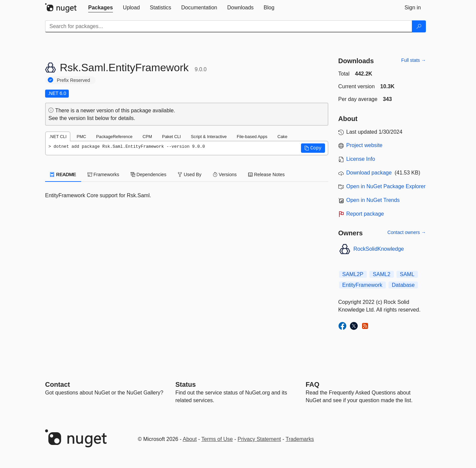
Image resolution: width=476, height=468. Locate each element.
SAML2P (353, 274)
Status (186, 384)
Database (403, 285)
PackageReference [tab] (114, 137)
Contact (57, 384)
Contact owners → (407, 232)
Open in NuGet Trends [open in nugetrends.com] (373, 200)
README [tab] (63, 174)
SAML (407, 274)
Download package (369, 173)
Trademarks (300, 439)
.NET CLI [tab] (58, 137)
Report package (365, 214)
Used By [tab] (190, 174)
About (190, 439)
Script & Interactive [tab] (209, 137)
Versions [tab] (225, 174)
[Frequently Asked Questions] (312, 384)
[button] (313, 148)
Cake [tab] (282, 137)
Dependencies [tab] (148, 174)
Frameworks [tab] (103, 174)
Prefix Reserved (73, 80)
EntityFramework (362, 285)
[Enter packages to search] (229, 26)
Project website (365, 145)
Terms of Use (217, 439)
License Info (361, 159)
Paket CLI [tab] (171, 137)
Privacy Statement (259, 439)
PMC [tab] (81, 137)
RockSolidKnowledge (379, 249)
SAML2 (381, 274)
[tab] (101, 8)
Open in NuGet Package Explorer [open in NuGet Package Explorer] (386, 186)
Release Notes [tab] (267, 174)
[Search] (419, 26)
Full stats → (414, 60)
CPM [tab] (147, 137)
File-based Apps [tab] (252, 137)
